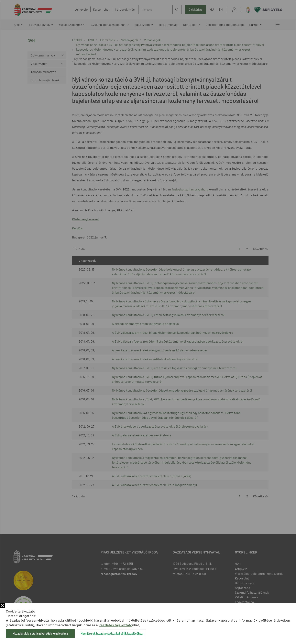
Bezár (2, 605)
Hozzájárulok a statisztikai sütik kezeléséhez (40, 634)
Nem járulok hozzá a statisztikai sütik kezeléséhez (112, 634)
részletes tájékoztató (116, 625)
